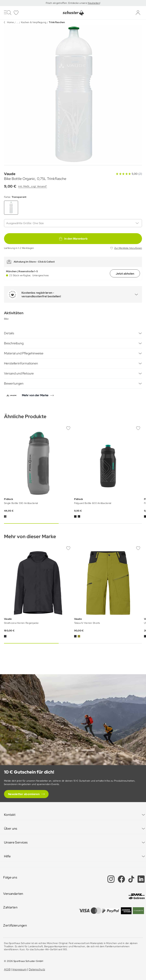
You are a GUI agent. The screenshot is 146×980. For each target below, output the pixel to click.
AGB (7, 969)
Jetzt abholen (125, 274)
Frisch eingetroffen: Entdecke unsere (67, 3)
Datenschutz (37, 969)
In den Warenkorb (73, 239)
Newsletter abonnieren (24, 794)
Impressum (20, 969)
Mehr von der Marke (35, 395)
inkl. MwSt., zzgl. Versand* (33, 186)
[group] (73, 94)
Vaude (10, 174)
